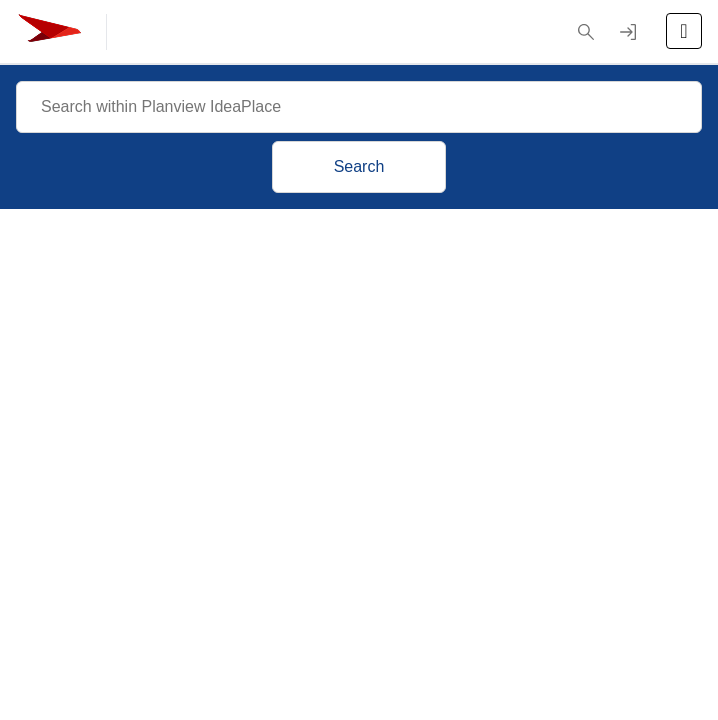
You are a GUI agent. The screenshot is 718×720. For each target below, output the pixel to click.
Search (359, 166)
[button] (586, 32)
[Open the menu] (684, 31)
